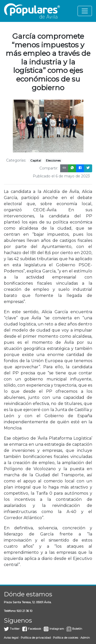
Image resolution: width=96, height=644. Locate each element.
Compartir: (49, 168)
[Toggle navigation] (85, 11)
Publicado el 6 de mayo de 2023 (61, 176)
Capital (36, 160)
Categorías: (16, 160)
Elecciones (53, 160)
